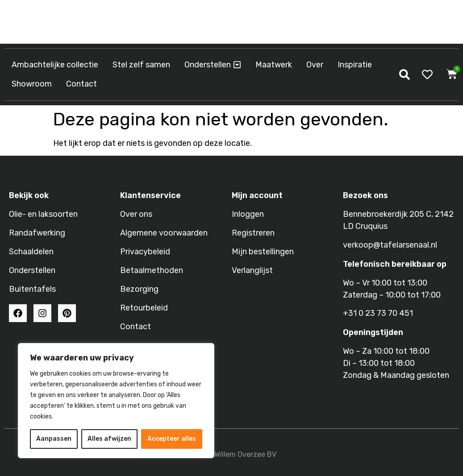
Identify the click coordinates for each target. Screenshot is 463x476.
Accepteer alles (172, 439)
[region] (116, 401)
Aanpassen (54, 439)
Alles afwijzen (109, 439)
